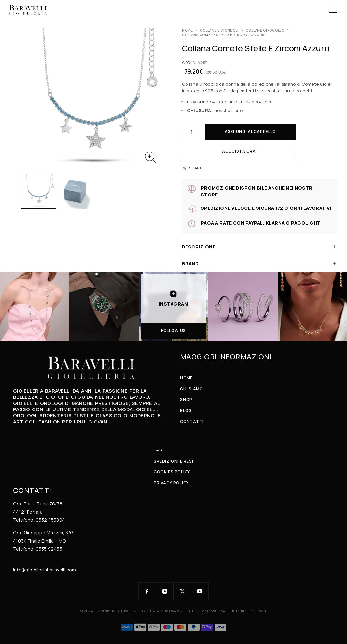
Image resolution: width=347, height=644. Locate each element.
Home (187, 30)
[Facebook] (147, 591)
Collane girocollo (265, 30)
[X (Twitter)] (182, 591)
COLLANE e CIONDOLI (219, 30)
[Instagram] (165, 591)
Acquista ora (239, 151)
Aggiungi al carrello (250, 132)
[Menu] (333, 10)
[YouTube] (200, 591)
